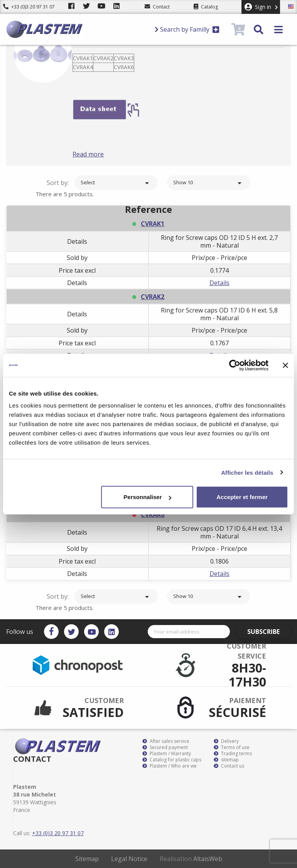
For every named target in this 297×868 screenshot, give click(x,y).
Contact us (229, 766)
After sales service (166, 741)
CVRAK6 (153, 515)
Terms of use (232, 747)
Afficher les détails (247, 472)
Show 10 (209, 183)
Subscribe (269, 632)
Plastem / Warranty (167, 754)
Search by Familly (187, 29)
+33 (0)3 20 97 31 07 (29, 7)
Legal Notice (129, 859)
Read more (100, 154)
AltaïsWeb (208, 859)
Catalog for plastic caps (172, 760)
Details (219, 283)
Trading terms (233, 754)
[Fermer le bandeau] (285, 365)
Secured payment (165, 747)
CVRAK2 (153, 297)
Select (116, 183)
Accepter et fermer (242, 497)
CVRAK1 (153, 224)
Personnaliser (147, 497)
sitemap (226, 760)
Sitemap (87, 859)
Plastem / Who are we (170, 766)
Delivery (226, 741)
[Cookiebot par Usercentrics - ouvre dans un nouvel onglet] (235, 365)
